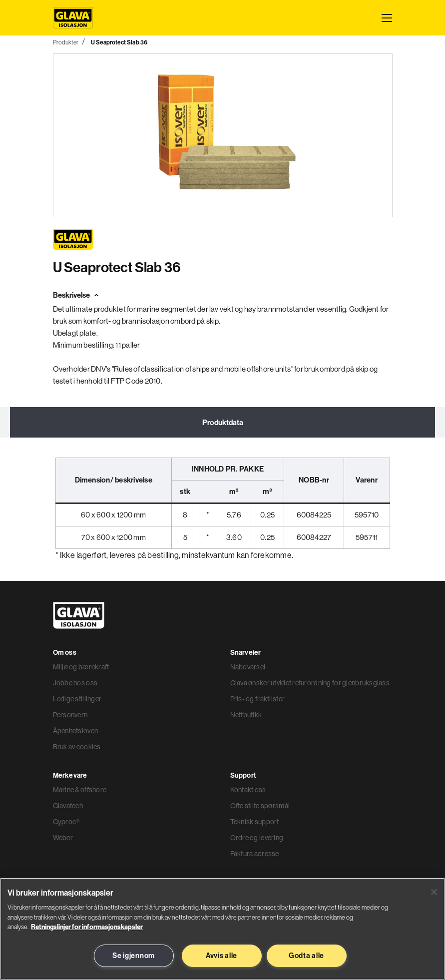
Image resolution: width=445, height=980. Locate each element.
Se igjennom (134, 956)
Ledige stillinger (77, 700)
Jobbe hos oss (75, 684)
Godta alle (306, 956)
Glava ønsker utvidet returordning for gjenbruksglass (310, 684)
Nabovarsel (248, 668)
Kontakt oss (248, 791)
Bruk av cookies (77, 748)
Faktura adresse (255, 855)
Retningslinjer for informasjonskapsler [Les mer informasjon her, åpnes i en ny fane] (87, 927)
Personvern (70, 716)
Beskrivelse (71, 295)
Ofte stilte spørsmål (260, 807)
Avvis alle (222, 956)
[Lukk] (434, 892)
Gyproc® (66, 823)
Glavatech (68, 807)
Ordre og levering (257, 839)
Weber (63, 839)
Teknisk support (255, 823)
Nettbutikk (246, 716)
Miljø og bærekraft (81, 668)
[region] (222, 929)
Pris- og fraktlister (258, 700)
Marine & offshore (80, 791)
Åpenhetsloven (76, 732)
